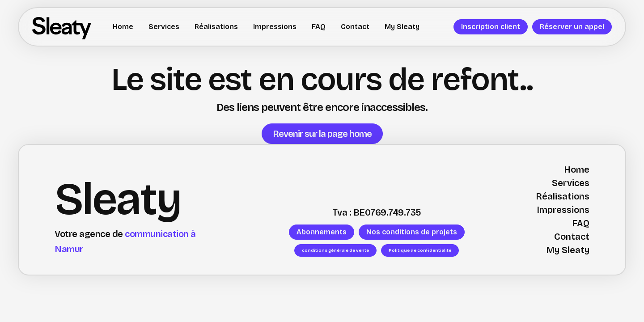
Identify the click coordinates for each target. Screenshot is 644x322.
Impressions (275, 27)
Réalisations (216, 27)
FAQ (319, 27)
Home (123, 27)
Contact (355, 27)
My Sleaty (402, 27)
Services (164, 27)
